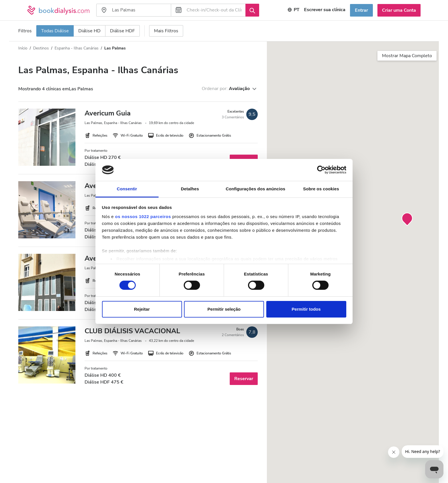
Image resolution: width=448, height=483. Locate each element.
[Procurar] (252, 10)
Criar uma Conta (399, 10)
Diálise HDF (122, 31)
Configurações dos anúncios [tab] (255, 189)
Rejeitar (142, 309)
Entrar (361, 10)
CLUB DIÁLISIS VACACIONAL (132, 331)
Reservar (244, 379)
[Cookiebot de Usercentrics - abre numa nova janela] (321, 170)
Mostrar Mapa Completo (407, 56)
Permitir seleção (224, 309)
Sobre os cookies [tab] (321, 189)
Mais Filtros (166, 31)
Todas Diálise (55, 31)
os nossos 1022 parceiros (143, 216)
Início (23, 48)
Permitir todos (306, 309)
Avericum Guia (108, 113)
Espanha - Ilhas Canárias (77, 48)
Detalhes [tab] (190, 189)
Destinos (41, 48)
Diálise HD (89, 31)
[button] (407, 219)
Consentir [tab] (127, 189)
